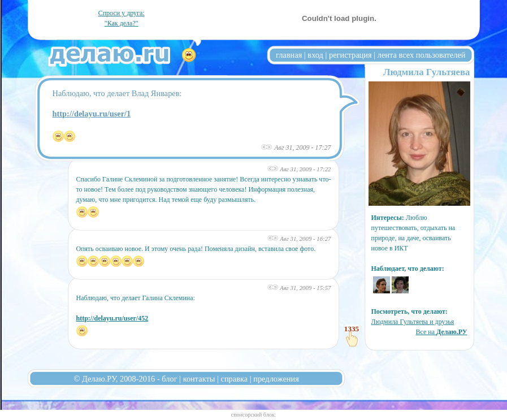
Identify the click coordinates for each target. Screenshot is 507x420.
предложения (276, 379)
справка (235, 379)
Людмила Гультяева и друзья (413, 322)
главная (289, 55)
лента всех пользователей (422, 55)
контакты (199, 379)
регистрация (350, 55)
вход (315, 55)
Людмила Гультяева (427, 72)
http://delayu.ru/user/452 (112, 318)
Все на (441, 332)
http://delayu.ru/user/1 (92, 114)
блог (169, 379)
